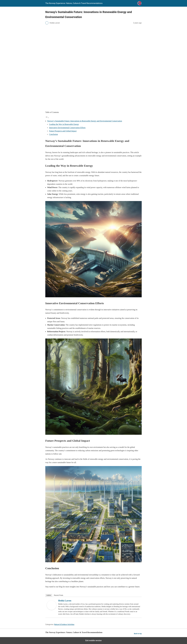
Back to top (138, 634)
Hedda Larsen (65, 601)
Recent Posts (58, 595)
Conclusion (53, 134)
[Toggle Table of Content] (47, 118)
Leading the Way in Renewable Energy (64, 124)
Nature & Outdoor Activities (64, 624)
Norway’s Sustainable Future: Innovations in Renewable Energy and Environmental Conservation (85, 121)
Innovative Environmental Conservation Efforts (67, 128)
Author (49, 595)
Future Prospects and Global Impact (63, 131)
